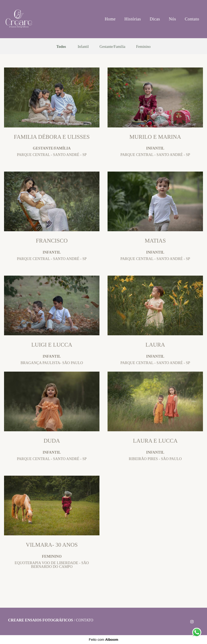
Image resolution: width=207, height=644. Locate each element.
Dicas (155, 19)
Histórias (133, 19)
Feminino (143, 47)
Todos (61, 47)
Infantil (83, 47)
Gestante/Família (112, 47)
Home (110, 19)
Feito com (103, 640)
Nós (172, 19)
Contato (192, 19)
